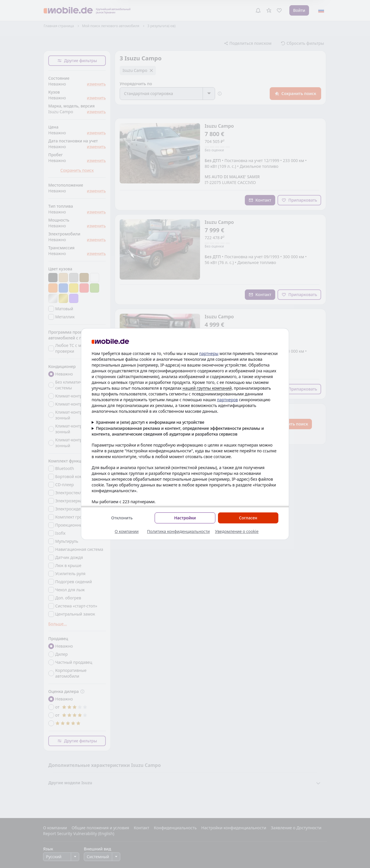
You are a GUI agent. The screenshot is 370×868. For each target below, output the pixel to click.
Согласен (248, 518)
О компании (127, 531)
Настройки (185, 518)
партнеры (209, 353)
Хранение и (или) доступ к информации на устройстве (150, 422)
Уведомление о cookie (237, 531)
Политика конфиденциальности (178, 531)
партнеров (227, 400)
